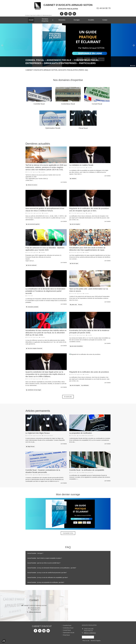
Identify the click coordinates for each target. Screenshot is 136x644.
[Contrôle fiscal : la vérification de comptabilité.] (90, 460)
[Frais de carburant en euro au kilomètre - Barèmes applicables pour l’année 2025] (46, 237)
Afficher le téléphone (35, 612)
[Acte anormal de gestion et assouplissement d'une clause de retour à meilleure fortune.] (46, 198)
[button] (4, 641)
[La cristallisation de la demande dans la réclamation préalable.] (46, 279)
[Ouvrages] (68, 45)
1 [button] (131, 66)
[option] (68, 45)
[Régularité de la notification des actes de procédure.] (90, 362)
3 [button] (133, 66)
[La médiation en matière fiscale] (90, 155)
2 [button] (132, 66)
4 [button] (135, 66)
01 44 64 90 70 (104, 8)
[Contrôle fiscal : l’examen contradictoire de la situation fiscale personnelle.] (46, 460)
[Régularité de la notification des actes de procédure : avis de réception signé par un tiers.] (90, 198)
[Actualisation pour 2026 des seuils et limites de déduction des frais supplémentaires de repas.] (90, 237)
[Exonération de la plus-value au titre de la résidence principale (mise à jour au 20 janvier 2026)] (90, 320)
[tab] (68, 553)
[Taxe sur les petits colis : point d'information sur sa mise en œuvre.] (90, 279)
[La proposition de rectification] (90, 423)
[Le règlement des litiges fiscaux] (46, 423)
